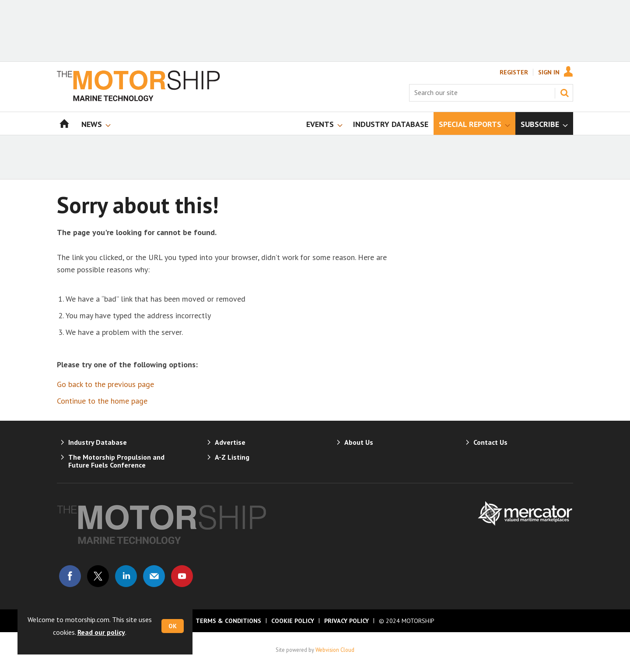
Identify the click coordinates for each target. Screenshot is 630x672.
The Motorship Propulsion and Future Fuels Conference (116, 461)
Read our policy (101, 632)
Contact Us (490, 442)
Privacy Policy (346, 621)
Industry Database (98, 442)
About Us (359, 442)
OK (173, 626)
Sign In (549, 72)
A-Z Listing (232, 457)
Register (514, 72)
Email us (154, 576)
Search (564, 93)
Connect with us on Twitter (98, 576)
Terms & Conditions (228, 621)
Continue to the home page (102, 401)
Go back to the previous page (105, 384)
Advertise (230, 442)
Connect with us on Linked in (126, 576)
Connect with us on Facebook (70, 576)
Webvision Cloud (335, 650)
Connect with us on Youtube (182, 576)
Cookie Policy (293, 621)
